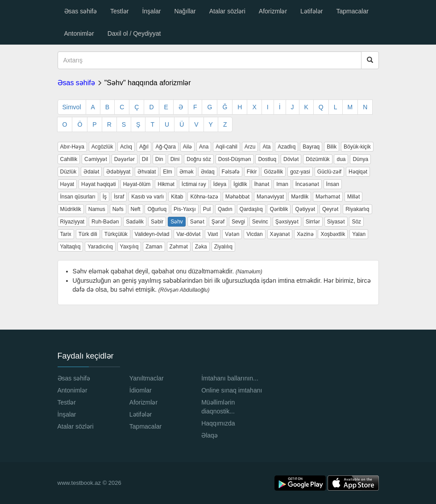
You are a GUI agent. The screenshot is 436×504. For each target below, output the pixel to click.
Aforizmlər (273, 11)
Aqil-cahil (226, 147)
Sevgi (238, 222)
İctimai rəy (194, 184)
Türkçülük (116, 234)
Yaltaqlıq (71, 247)
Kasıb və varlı (147, 197)
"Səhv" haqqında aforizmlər (148, 83)
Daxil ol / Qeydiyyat (134, 33)
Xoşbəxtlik (333, 234)
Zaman (154, 247)
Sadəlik (135, 222)
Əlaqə (210, 435)
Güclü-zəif (329, 172)
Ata (266, 147)
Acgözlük (102, 147)
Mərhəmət (328, 197)
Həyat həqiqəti (99, 184)
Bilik (332, 147)
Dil (145, 159)
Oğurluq (157, 209)
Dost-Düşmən (235, 159)
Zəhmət (179, 247)
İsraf (119, 197)
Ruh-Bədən (105, 222)
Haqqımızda (218, 423)
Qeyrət (330, 209)
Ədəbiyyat (118, 172)
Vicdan (254, 234)
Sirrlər (313, 222)
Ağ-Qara (165, 147)
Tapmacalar (353, 11)
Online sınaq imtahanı (232, 390)
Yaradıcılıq (100, 247)
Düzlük (69, 172)
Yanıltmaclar (147, 378)
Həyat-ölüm (137, 184)
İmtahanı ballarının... (230, 378)
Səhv (177, 222)
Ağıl (144, 147)
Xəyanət (280, 234)
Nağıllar (185, 11)
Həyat (67, 184)
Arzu (250, 147)
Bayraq (311, 147)
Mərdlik (300, 197)
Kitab (177, 197)
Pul (207, 209)
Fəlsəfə (231, 172)
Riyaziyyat (73, 222)
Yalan (359, 234)
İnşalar (151, 11)
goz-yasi (300, 172)
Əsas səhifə (81, 11)
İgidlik (240, 184)
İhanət (262, 184)
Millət (353, 197)
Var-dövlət (188, 234)
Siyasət (336, 222)
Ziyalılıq (223, 247)
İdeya (220, 184)
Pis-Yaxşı (185, 209)
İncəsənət (307, 184)
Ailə (187, 147)
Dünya (360, 159)
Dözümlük (318, 159)
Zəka (201, 247)
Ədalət (91, 172)
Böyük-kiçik (357, 147)
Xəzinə (305, 234)
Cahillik (69, 159)
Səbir (157, 222)
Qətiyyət (305, 209)
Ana (204, 147)
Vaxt (213, 234)
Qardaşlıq (251, 209)
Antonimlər (79, 33)
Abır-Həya (72, 147)
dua (341, 159)
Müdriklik (71, 209)
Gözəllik (273, 172)
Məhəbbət (237, 197)
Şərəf (218, 222)
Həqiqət (358, 172)
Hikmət (166, 184)
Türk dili (88, 234)
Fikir (252, 172)
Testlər (119, 11)
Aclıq (126, 147)
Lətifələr (311, 11)
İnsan (333, 184)
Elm (168, 172)
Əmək (187, 172)
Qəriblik (279, 209)
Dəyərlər (125, 159)
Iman (282, 184)
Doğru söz (199, 159)
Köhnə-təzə (204, 197)
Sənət (197, 222)
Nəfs (118, 209)
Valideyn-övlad (152, 234)
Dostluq (267, 159)
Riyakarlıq (357, 209)
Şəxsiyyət (287, 222)
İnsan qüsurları (78, 197)
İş (105, 197)
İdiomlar (141, 390)
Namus (97, 209)
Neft (136, 209)
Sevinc (260, 222)
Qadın (225, 209)
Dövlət (291, 159)
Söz (356, 222)
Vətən (232, 234)
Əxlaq (208, 172)
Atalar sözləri (227, 11)
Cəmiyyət (96, 159)
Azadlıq (287, 147)
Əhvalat (147, 172)
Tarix (66, 234)
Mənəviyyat (270, 197)
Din (159, 159)
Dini (175, 159)
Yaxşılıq (129, 247)
